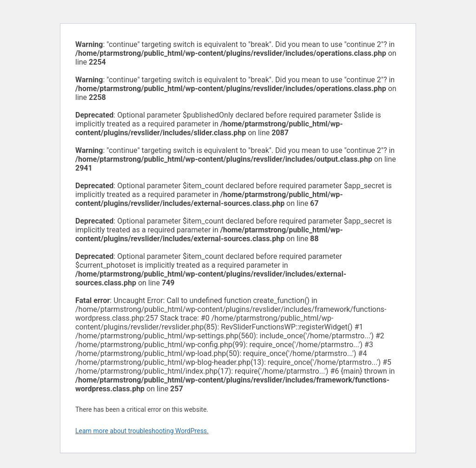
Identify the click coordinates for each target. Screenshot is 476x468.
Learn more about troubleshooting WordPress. (142, 431)
